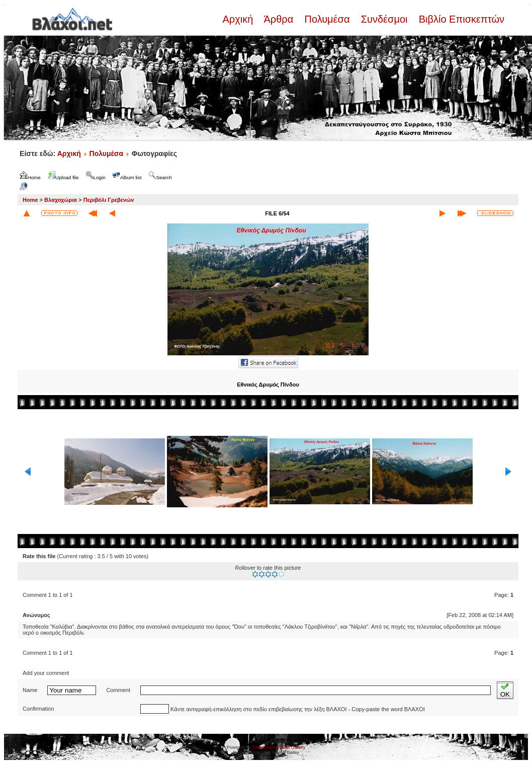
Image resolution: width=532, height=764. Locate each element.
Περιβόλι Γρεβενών (109, 200)
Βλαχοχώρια (61, 200)
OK (505, 690)
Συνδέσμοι (384, 19)
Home (30, 200)
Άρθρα (279, 19)
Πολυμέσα (327, 19)
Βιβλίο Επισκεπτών (460, 19)
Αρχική (239, 19)
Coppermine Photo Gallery (279, 747)
